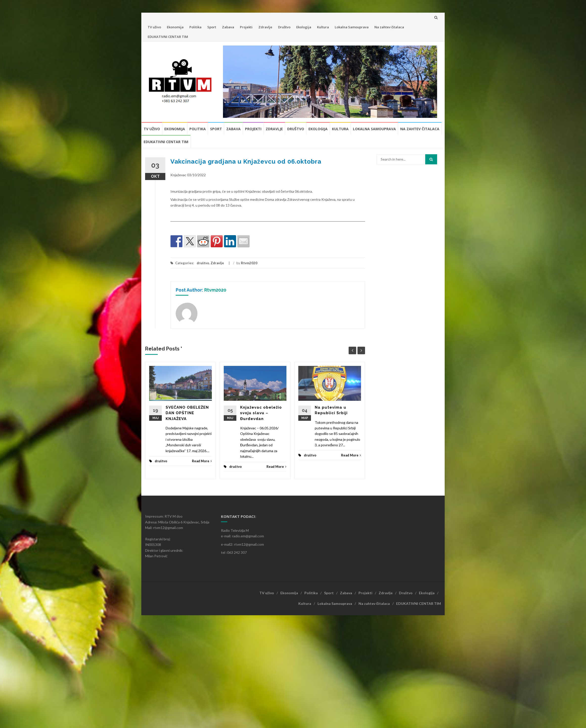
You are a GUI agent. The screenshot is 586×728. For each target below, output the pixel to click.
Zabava (228, 27)
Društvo (284, 27)
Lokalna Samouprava (352, 27)
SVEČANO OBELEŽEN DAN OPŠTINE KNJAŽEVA (187, 413)
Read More (202, 461)
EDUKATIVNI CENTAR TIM (168, 37)
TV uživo (154, 27)
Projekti (246, 27)
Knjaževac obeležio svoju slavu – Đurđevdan (261, 413)
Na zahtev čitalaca (389, 27)
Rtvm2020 (249, 263)
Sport (212, 27)
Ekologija (304, 27)
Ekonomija (175, 27)
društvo (203, 263)
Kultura (323, 27)
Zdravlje (265, 27)
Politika (195, 27)
